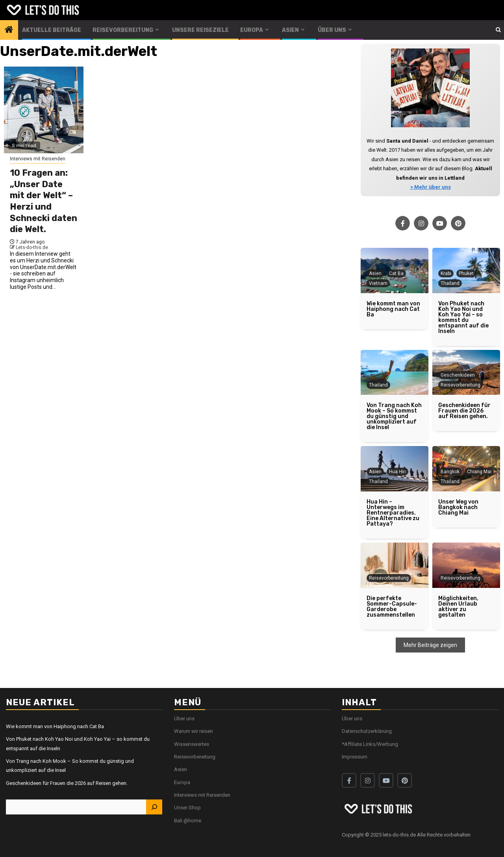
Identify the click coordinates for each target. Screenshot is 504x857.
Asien (290, 30)
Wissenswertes (192, 744)
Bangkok (450, 472)
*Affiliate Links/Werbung (370, 744)
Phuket (466, 273)
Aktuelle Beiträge (52, 30)
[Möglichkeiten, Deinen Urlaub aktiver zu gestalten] (466, 565)
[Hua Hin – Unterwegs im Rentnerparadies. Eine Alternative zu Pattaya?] (395, 513)
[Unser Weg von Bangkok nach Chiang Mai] (466, 508)
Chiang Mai (479, 472)
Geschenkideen (458, 375)
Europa (252, 30)
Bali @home (188, 821)
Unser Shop (187, 808)
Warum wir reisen (194, 731)
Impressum (355, 757)
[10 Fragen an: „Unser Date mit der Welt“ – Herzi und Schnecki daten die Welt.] (44, 110)
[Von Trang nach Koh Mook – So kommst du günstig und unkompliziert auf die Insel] (395, 373)
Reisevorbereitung (123, 30)
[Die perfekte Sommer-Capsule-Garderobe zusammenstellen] (395, 565)
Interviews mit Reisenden (38, 159)
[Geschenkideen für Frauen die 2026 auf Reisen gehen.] (466, 411)
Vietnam (378, 283)
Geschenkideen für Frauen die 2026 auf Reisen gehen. (67, 783)
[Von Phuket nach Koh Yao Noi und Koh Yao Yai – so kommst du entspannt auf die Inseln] (466, 318)
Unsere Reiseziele (200, 30)
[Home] (9, 30)
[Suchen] (154, 807)
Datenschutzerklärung (367, 731)
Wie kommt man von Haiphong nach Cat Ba (55, 726)
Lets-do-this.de (32, 247)
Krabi (446, 273)
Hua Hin (397, 472)
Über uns (332, 30)
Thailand (450, 283)
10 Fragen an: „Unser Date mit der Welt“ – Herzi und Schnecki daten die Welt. (44, 201)
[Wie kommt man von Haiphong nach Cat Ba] (395, 309)
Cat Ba (396, 273)
